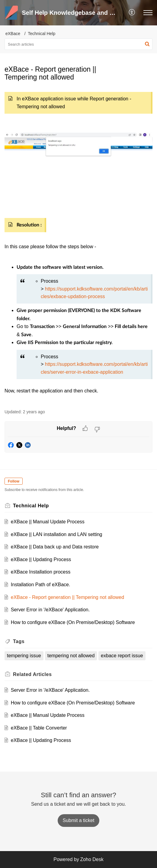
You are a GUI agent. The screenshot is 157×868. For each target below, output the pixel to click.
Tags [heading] (19, 641)
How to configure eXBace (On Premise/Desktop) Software (73, 622)
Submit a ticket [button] (79, 820)
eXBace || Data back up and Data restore (55, 547)
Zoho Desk (92, 859)
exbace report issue (122, 656)
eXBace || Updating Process (41, 559)
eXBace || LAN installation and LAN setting (57, 534)
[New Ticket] (79, 820)
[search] (78, 44)
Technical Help (42, 34)
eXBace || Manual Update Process (48, 522)
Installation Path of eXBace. (41, 585)
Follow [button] (14, 481)
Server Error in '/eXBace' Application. (50, 610)
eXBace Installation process (41, 572)
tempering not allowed (71, 656)
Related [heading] (32, 674)
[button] (132, 13)
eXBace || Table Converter (39, 728)
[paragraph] (78, 245)
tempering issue (24, 656)
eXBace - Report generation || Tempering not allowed (67, 597)
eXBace (13, 34)
